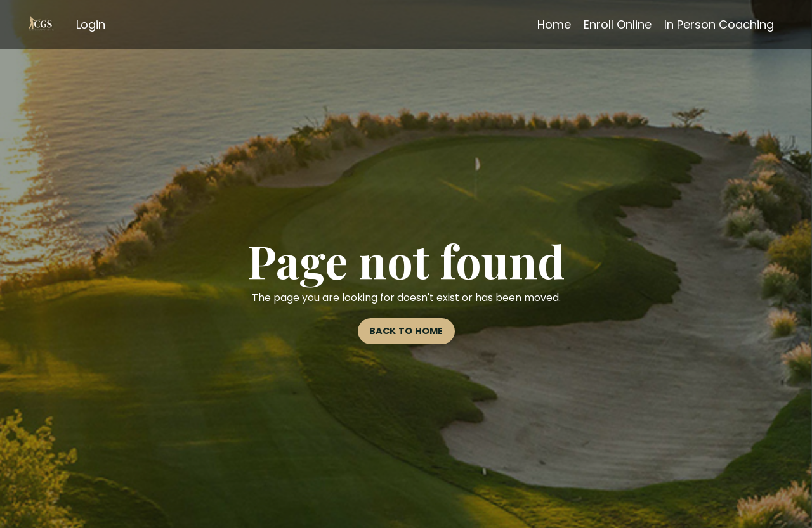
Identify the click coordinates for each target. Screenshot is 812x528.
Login (91, 25)
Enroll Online (618, 25)
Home (554, 25)
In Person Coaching (719, 25)
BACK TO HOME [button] (406, 331)
